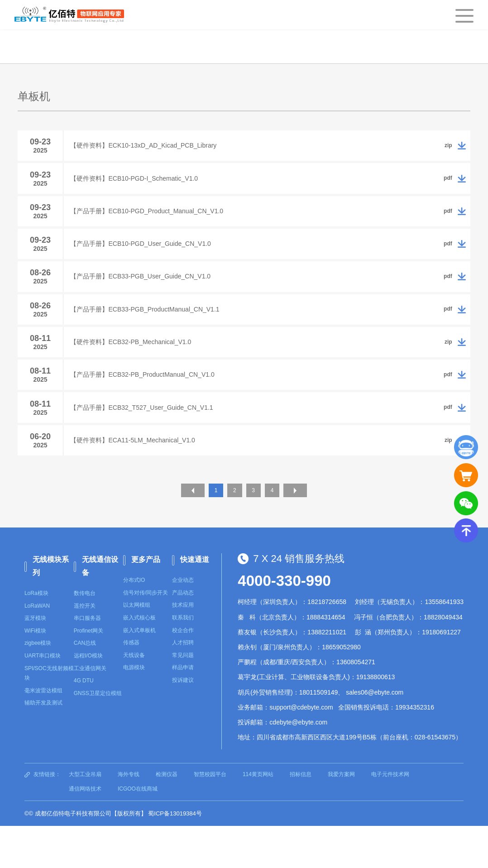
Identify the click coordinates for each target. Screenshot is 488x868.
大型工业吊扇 (85, 817)
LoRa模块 (36, 635)
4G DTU (84, 723)
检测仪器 (167, 817)
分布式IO (134, 623)
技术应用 (183, 647)
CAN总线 (85, 686)
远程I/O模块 (88, 698)
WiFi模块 (35, 673)
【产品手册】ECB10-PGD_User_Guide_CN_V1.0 (147, 259)
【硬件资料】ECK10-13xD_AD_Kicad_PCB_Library (150, 148)
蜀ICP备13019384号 (175, 856)
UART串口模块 (43, 698)
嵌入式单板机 (139, 672)
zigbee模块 (38, 686)
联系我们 (183, 660)
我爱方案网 (341, 817)
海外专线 (129, 817)
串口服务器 (87, 661)
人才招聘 (183, 685)
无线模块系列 (51, 609)
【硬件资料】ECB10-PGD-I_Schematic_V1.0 (141, 185)
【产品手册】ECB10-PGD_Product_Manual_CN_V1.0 (153, 222)
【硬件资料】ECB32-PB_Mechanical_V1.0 (137, 370)
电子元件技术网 (390, 817)
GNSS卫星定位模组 (98, 735)
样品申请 (183, 710)
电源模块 (134, 710)
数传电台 (85, 635)
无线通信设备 (100, 609)
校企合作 (183, 672)
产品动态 (183, 635)
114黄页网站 (258, 817)
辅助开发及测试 (43, 745)
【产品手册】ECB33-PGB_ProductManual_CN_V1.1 (151, 333)
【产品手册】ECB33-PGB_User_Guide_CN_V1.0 (147, 296)
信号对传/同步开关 (146, 635)
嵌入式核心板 (139, 660)
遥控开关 (85, 648)
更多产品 (146, 602)
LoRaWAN (37, 648)
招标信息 (301, 817)
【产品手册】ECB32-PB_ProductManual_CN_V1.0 (149, 408)
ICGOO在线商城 (138, 831)
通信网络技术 (85, 831)
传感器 (131, 685)
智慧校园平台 (210, 817)
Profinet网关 (89, 673)
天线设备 (134, 697)
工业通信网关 (90, 710)
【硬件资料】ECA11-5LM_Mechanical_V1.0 (139, 482)
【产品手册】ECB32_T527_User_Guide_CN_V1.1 (148, 445)
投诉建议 (183, 722)
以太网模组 (137, 647)
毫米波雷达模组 (43, 733)
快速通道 (195, 602)
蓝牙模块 (35, 661)
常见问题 (183, 697)
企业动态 (183, 623)
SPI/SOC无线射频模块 (49, 715)
